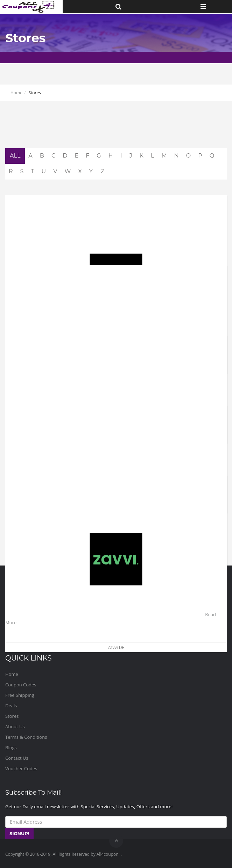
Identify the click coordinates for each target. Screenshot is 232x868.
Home (16, 93)
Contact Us (17, 758)
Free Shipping (20, 695)
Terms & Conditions (26, 737)
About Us (15, 727)
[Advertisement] (116, 131)
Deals (11, 706)
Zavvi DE (116, 647)
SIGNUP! (19, 833)
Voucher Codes (21, 768)
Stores (12, 716)
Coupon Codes (21, 685)
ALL (15, 156)
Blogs (11, 747)
